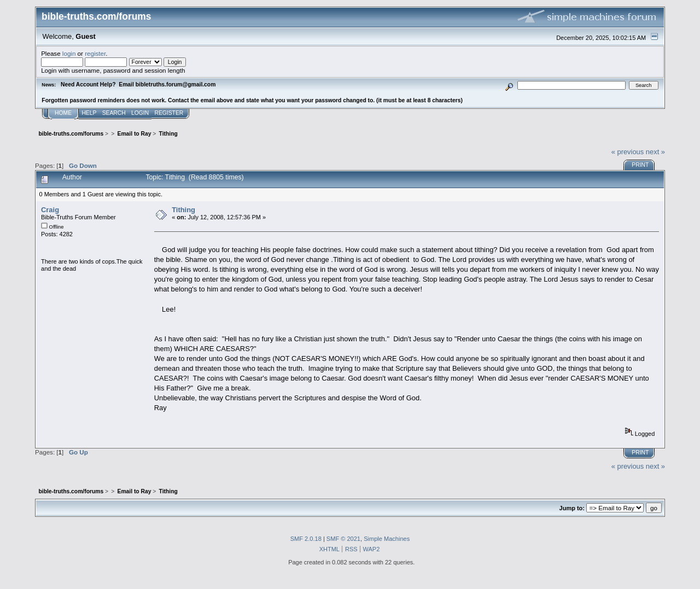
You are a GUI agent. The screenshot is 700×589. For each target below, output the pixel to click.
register (95, 53)
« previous (628, 152)
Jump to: (572, 508)
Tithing (183, 210)
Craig (50, 210)
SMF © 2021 (343, 539)
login (69, 53)
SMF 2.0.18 (306, 539)
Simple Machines (387, 539)
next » (655, 152)
